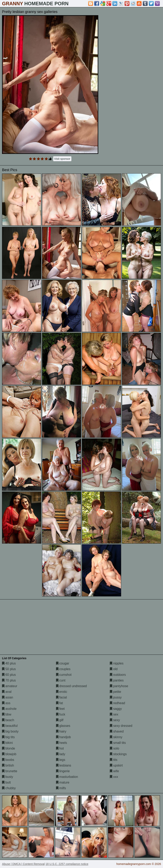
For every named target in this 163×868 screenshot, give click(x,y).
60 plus (9, 675)
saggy (116, 709)
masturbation (67, 777)
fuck (61, 714)
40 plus (9, 663)
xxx (114, 777)
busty (8, 777)
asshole (9, 709)
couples (63, 669)
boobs (8, 760)
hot (60, 748)
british (8, 765)
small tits (118, 743)
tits (114, 760)
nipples (117, 663)
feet (60, 709)
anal (7, 692)
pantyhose (119, 686)
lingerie (63, 771)
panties (117, 680)
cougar (63, 663)
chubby (9, 788)
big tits (8, 737)
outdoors (118, 675)
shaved (117, 731)
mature (63, 782)
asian (8, 697)
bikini (7, 743)
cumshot (64, 675)
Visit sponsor (62, 159)
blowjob (9, 754)
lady (61, 754)
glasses (63, 726)
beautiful (10, 726)
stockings (118, 754)
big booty (10, 731)
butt (6, 782)
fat (59, 703)
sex (114, 714)
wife (114, 771)
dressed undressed (71, 686)
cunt (61, 680)
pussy (116, 697)
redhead (117, 703)
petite (115, 692)
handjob (63, 737)
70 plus (9, 680)
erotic (62, 692)
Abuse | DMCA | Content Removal (23, 864)
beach (8, 720)
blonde (9, 748)
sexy (115, 720)
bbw (7, 714)
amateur (10, 686)
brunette (10, 771)
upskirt (116, 765)
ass (6, 703)
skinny (116, 737)
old (114, 669)
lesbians (64, 765)
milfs (61, 788)
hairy (61, 731)
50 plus (9, 669)
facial (61, 697)
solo (114, 748)
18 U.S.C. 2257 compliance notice (67, 864)
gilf (60, 720)
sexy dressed (121, 726)
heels (62, 743)
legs (61, 760)
